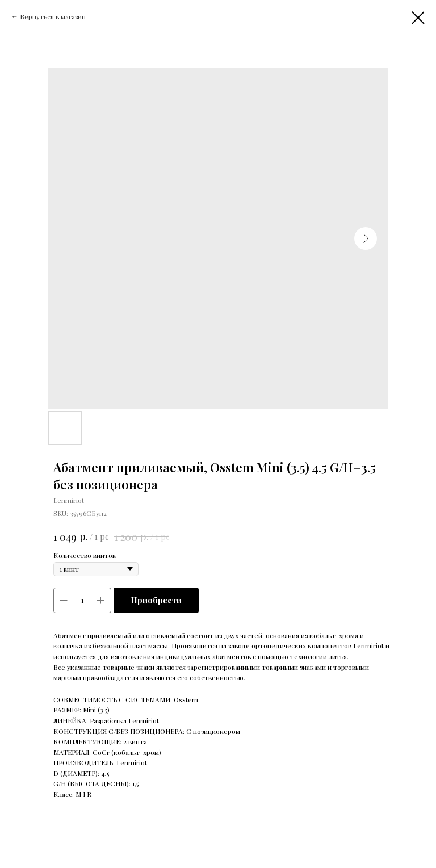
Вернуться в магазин (53, 16)
